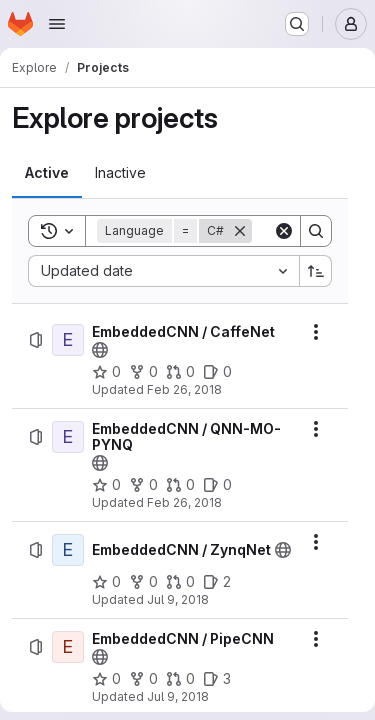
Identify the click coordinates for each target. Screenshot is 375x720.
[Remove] (240, 231)
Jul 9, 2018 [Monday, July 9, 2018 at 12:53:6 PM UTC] (178, 696)
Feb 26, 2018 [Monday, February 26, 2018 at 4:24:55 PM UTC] (184, 389)
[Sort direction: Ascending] (316, 271)
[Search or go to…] (297, 24)
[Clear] (284, 231)
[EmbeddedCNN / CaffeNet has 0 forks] (143, 372)
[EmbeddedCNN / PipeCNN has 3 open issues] (217, 679)
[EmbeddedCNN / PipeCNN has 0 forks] (143, 679)
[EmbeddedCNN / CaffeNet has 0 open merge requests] (180, 372)
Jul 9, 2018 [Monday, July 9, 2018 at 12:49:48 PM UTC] (178, 599)
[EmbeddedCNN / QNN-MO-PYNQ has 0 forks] (143, 485)
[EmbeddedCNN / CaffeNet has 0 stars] (106, 372)
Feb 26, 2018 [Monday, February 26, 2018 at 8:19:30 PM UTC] (184, 502)
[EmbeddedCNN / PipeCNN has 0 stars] (106, 679)
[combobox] (163, 271)
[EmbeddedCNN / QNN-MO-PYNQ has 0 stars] (106, 485)
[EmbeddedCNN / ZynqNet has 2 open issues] (217, 582)
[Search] (316, 231)
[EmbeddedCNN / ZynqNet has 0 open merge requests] (180, 582)
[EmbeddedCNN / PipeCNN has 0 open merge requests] (180, 679)
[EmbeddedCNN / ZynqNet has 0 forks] (143, 582)
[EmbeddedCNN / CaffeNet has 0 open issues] (217, 372)
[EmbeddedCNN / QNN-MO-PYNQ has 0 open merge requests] (180, 485)
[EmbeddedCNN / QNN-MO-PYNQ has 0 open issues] (217, 485)
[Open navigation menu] (57, 24)
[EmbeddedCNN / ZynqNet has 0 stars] (106, 582)
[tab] (47, 173)
